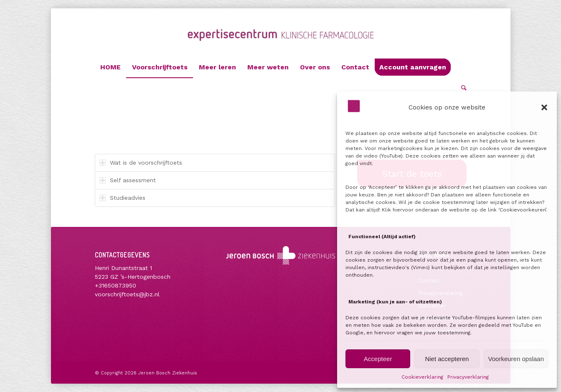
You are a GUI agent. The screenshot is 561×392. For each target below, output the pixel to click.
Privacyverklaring (468, 377)
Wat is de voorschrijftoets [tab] (141, 163)
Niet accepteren (447, 359)
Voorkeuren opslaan (516, 359)
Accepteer (378, 359)
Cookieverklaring (422, 377)
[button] (544, 107)
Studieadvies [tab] (122, 198)
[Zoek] (461, 88)
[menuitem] (110, 67)
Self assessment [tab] (128, 180)
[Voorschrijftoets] (280, 43)
